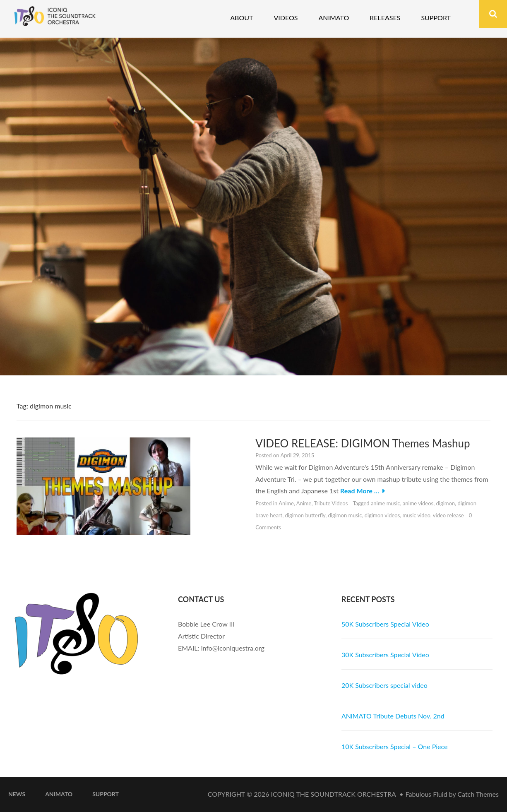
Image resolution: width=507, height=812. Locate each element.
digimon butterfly (305, 515)
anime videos (418, 503)
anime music (386, 503)
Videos (286, 18)
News (17, 794)
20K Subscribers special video (384, 685)
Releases (385, 18)
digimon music (345, 515)
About (241, 18)
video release (448, 515)
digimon (445, 503)
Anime (286, 503)
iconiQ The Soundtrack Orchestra (334, 794)
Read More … (360, 491)
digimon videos (382, 515)
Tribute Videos (331, 503)
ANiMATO (59, 794)
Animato (334, 18)
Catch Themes (478, 794)
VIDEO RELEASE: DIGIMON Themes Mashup (363, 443)
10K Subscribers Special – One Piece (395, 746)
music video (417, 515)
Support (436, 18)
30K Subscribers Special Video (385, 655)
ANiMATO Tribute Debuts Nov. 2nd (393, 716)
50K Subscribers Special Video (385, 624)
